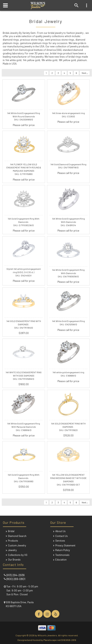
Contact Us (62, 536)
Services (60, 540)
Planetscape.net (52, 640)
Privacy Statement (65, 545)
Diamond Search (17, 536)
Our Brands (14, 559)
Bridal (11, 531)
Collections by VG (18, 555)
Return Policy (63, 550)
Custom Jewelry (17, 545)
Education (61, 559)
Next (85, 73)
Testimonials (62, 555)
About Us (60, 531)
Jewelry (12, 550)
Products (13, 540)
